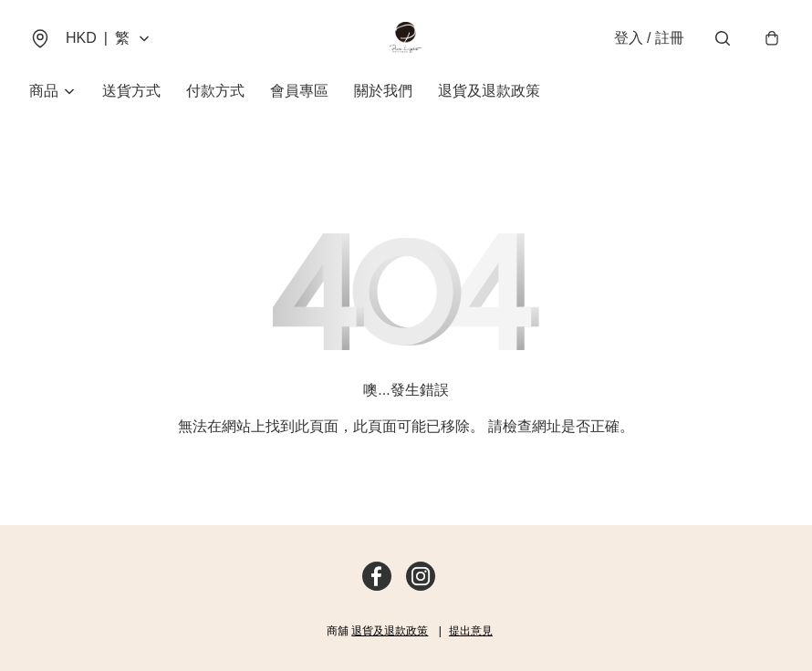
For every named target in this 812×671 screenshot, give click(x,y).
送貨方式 (131, 91)
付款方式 (215, 91)
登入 (649, 38)
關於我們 (383, 91)
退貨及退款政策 (489, 91)
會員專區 (299, 91)
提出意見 (471, 631)
